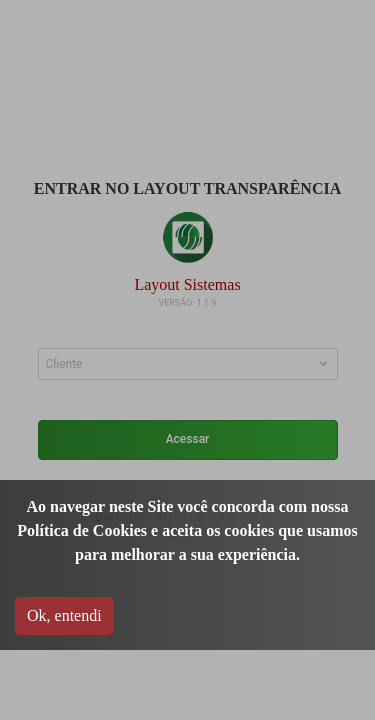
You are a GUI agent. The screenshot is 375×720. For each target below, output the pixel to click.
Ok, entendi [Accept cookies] (64, 615)
